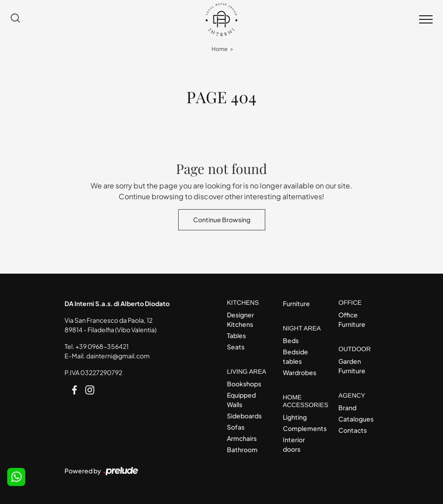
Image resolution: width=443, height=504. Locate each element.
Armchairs (242, 438)
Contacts (353, 430)
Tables (236, 335)
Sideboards (244, 416)
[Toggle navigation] (426, 20)
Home (219, 49)
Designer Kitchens (240, 319)
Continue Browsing (222, 220)
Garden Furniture (352, 366)
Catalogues (356, 419)
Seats (236, 347)
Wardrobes (300, 372)
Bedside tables (295, 356)
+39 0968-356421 (102, 346)
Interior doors (294, 444)
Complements (303, 428)
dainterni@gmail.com (118, 356)
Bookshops (244, 384)
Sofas (236, 427)
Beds (291, 340)
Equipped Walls (241, 400)
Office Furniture (352, 319)
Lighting (295, 417)
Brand (347, 408)
